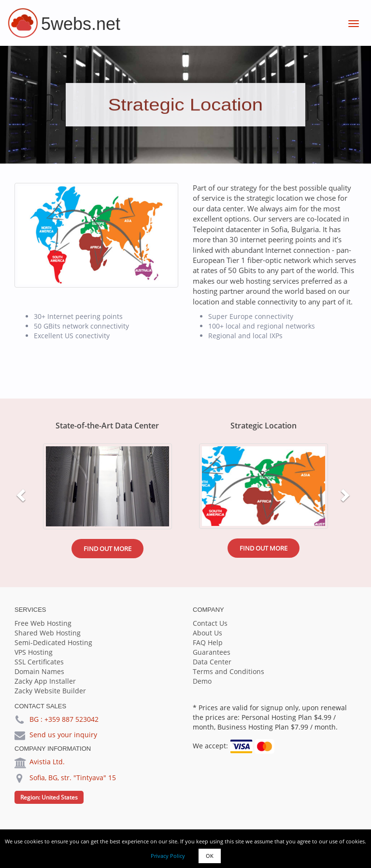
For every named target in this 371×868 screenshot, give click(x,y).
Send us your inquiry (63, 735)
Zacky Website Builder (50, 691)
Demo (202, 681)
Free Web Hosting (43, 623)
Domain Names (39, 671)
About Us (207, 633)
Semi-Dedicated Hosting (53, 642)
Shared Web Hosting (48, 633)
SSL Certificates (39, 662)
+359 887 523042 (71, 719)
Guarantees (212, 652)
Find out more (107, 549)
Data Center (212, 662)
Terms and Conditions (228, 671)
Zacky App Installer (45, 681)
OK (210, 856)
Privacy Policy (168, 856)
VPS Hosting (34, 652)
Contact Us (210, 623)
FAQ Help (208, 642)
